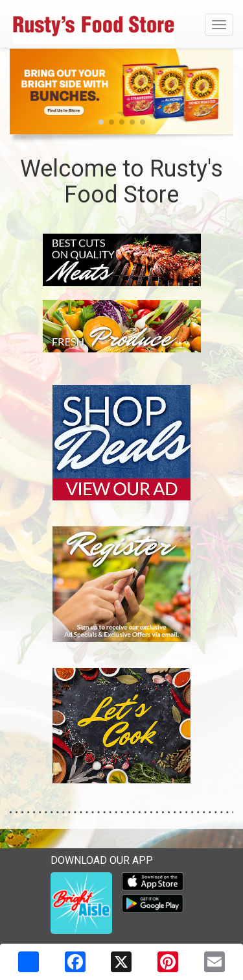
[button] (101, 122)
